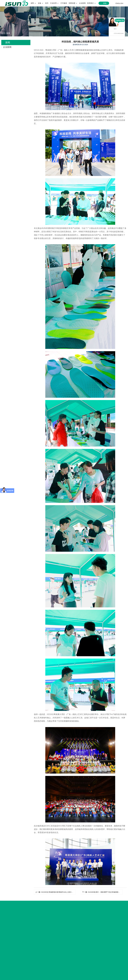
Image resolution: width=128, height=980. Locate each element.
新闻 (8, 33)
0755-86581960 (119, 33)
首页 (3, 33)
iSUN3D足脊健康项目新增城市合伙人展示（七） (59, 892)
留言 (115, 29)
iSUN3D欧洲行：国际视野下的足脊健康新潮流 (105, 892)
